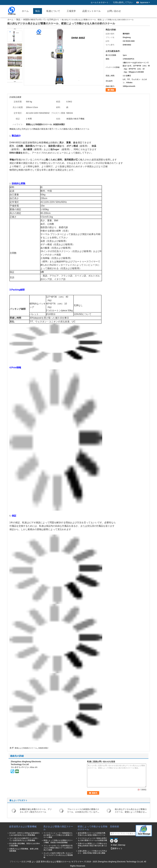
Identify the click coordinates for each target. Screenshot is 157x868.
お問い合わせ (114, 11)
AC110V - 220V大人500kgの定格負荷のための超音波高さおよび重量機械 (24, 834)
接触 (112, 90)
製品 (38, 11)
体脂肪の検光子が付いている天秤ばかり (41, 19)
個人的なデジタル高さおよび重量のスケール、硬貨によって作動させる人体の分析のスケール (131, 812)
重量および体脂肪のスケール (26, 748)
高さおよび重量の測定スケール (58, 828)
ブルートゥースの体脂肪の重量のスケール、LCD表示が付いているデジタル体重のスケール (83, 812)
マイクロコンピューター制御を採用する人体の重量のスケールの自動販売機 (92, 839)
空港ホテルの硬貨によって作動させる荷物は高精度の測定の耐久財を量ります (92, 846)
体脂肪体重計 (43, 748)
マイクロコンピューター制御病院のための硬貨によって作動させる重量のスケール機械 (58, 835)
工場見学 (71, 11)
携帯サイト (117, 849)
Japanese (145, 2)
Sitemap (122, 845)
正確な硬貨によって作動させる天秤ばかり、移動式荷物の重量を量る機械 (92, 852)
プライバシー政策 (18, 862)
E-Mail (114, 845)
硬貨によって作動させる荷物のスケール (92, 828)
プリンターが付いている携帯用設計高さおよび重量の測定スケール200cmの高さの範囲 (58, 848)
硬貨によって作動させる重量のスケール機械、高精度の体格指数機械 (58, 841)
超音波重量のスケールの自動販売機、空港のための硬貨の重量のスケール (92, 834)
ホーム (25, 11)
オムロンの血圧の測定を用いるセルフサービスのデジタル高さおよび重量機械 (58, 855)
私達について (53, 11)
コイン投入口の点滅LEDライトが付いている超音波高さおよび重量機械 (24, 839)
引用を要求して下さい (123, 2)
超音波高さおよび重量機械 (23, 827)
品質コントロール (91, 11)
